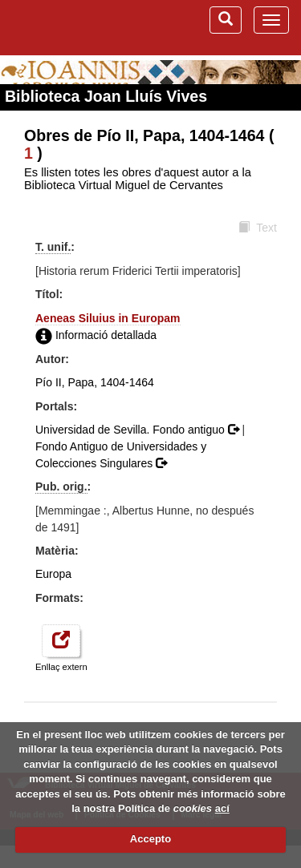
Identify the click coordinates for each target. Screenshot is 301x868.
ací (222, 808)
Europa (53, 574)
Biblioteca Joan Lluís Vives (106, 96)
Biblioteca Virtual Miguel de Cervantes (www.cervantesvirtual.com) (76, 27)
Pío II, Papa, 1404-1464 (95, 382)
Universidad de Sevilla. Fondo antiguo (139, 430)
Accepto (150, 839)
